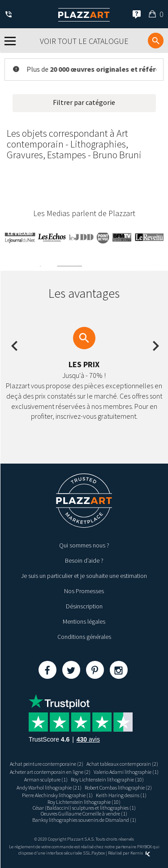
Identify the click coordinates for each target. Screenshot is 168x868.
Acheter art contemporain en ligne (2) (50, 772)
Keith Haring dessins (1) (121, 795)
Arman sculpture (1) (46, 779)
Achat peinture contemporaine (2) (47, 764)
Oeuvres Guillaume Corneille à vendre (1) (84, 814)
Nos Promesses (84, 591)
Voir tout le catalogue (84, 41)
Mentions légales (84, 621)
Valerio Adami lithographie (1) (126, 772)
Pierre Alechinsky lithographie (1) (57, 795)
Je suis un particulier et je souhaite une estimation (84, 576)
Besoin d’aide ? (84, 560)
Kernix (140, 853)
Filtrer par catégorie (84, 102)
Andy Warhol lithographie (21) (49, 788)
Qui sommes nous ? (84, 545)
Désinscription (84, 606)
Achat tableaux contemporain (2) (122, 764)
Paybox (98, 853)
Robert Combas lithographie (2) (118, 788)
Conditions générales (84, 637)
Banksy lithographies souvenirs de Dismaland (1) (84, 820)
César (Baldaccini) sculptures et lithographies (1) (84, 808)
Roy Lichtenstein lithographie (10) (107, 779)
